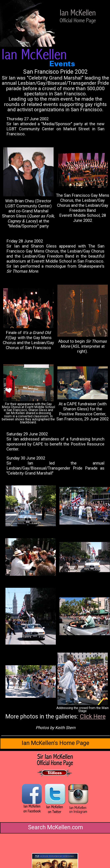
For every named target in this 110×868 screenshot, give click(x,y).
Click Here (93, 716)
